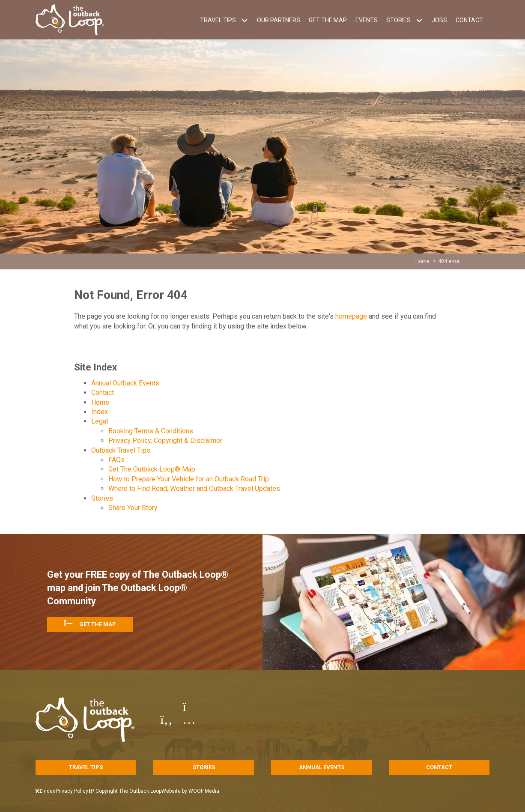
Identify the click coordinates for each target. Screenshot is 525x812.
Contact (103, 393)
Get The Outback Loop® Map (152, 469)
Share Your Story (133, 508)
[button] (244, 20)
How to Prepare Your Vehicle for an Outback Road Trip (189, 479)
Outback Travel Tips (121, 450)
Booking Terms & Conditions (151, 431)
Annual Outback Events (125, 383)
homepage (351, 316)
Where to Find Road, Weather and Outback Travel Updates (194, 488)
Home (100, 402)
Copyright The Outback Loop (143, 791)
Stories (102, 498)
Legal (100, 421)
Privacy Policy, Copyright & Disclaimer (165, 440)
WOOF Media (228, 791)
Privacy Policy (84, 791)
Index (100, 412)
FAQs (116, 460)
